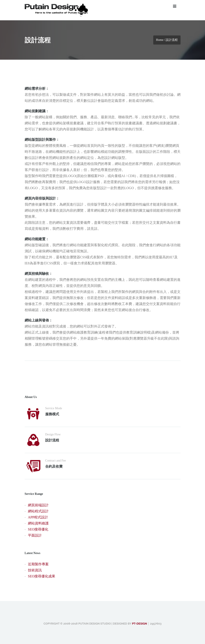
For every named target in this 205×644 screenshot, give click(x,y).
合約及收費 (54, 466)
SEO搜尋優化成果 (42, 576)
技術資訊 (35, 570)
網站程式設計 (38, 511)
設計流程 (52, 440)
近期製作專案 (38, 564)
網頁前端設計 (38, 505)
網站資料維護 (38, 523)
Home (160, 40)
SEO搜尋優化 (38, 529)
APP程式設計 (38, 517)
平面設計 (35, 535)
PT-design (140, 624)
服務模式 (52, 414)
